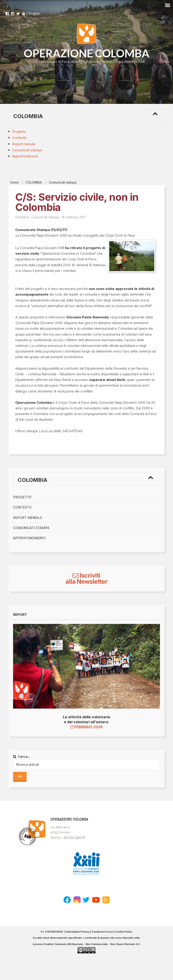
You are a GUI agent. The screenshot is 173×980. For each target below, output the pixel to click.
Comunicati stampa (27, 150)
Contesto (19, 138)
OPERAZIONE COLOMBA (86, 53)
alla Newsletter (86, 582)
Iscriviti (86, 575)
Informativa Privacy (78, 932)
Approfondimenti (25, 156)
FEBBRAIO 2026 (86, 727)
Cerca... (22, 757)
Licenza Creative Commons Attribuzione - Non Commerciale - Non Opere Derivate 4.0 (86, 944)
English (34, 11)
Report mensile (24, 144)
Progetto (19, 132)
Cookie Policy (124, 932)
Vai (20, 776)
